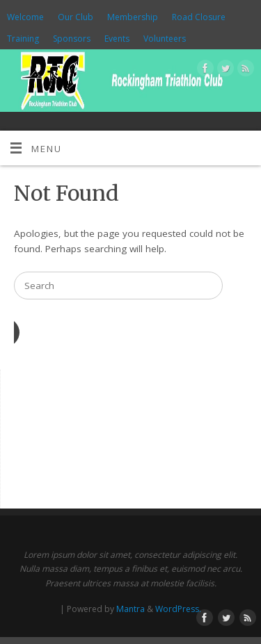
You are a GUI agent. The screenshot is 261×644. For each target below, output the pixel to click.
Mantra (130, 609)
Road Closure (199, 17)
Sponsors (72, 39)
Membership (133, 17)
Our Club (76, 17)
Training (23, 39)
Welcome (25, 17)
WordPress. (178, 609)
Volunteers (165, 39)
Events (117, 39)
